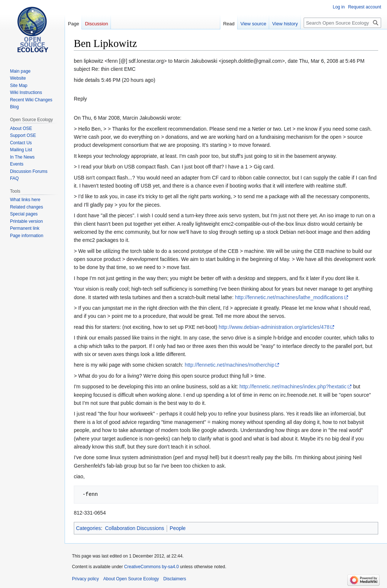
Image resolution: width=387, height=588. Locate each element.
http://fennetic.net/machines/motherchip (229, 365)
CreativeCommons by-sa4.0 (151, 567)
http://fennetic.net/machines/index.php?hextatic (293, 386)
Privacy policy (85, 579)
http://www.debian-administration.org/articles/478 (274, 327)
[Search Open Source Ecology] (342, 23)
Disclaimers (175, 579)
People (178, 528)
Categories (88, 528)
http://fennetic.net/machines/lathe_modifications (289, 297)
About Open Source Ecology (131, 579)
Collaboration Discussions (135, 528)
